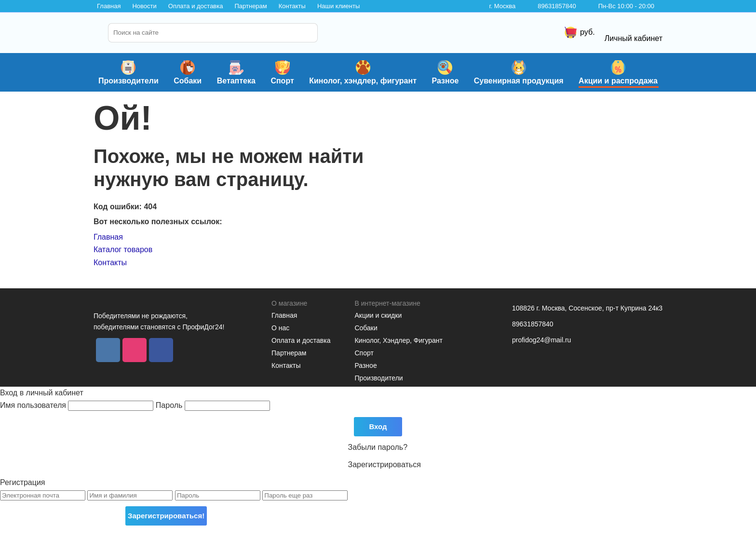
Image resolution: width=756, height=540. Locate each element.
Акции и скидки (378, 315)
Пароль (213, 405)
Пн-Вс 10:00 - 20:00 (626, 6)
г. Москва (502, 6)
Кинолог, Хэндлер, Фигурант (398, 340)
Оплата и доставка (196, 6)
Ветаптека (236, 73)
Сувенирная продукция (519, 73)
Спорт (282, 73)
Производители (128, 73)
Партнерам (250, 6)
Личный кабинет (634, 31)
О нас (280, 328)
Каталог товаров (123, 250)
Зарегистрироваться (385, 465)
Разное (445, 73)
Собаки (188, 73)
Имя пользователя (78, 405)
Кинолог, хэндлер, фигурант (363, 73)
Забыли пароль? (378, 447)
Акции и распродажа (618, 73)
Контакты (292, 6)
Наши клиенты (338, 6)
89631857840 (557, 6)
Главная (109, 6)
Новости (144, 6)
